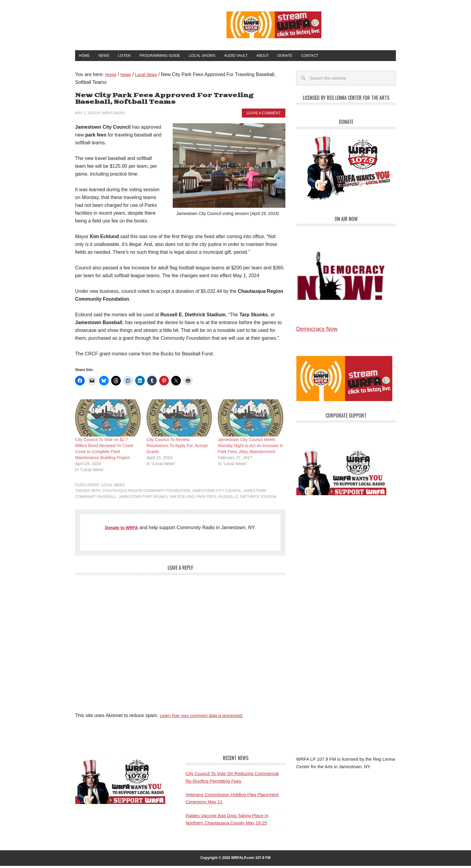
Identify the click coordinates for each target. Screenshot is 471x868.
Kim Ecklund (182, 499)
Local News (113, 487)
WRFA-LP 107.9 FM (137, 23)
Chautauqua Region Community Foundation (146, 493)
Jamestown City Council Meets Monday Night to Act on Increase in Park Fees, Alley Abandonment (250, 448)
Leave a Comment (264, 115)
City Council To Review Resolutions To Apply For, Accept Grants (177, 448)
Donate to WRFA (122, 530)
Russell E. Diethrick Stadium (247, 499)
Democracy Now (317, 331)
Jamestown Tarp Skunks (143, 499)
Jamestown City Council (217, 493)
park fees (206, 499)
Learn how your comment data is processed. (207, 718)
